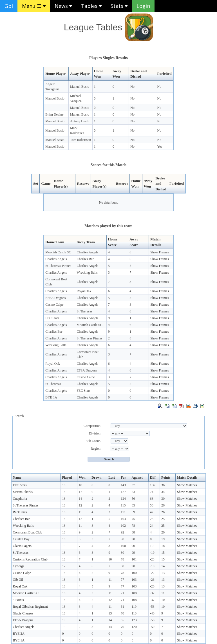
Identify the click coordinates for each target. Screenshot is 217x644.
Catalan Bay (21, 539)
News (63, 6)
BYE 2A (19, 634)
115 (123, 505)
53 (133, 492)
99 (133, 553)
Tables (91, 6)
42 (152, 512)
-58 (152, 607)
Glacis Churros (23, 613)
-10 (152, 566)
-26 (152, 580)
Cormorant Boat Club (28, 532)
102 (123, 526)
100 (123, 546)
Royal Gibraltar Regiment (31, 607)
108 (134, 593)
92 (122, 532)
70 (122, 613)
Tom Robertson (80, 140)
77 (122, 580)
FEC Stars (52, 318)
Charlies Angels (87, 252)
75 (133, 519)
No (132, 87)
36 (163, 485)
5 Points (18, 600)
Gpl (9, 6)
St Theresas (84, 311)
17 (80, 492)
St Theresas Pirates (58, 266)
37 (133, 485)
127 (123, 492)
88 (133, 532)
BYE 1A (51, 397)
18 (64, 485)
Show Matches (187, 485)
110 (134, 613)
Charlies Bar (85, 259)
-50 (152, 627)
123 (134, 620)
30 (163, 499)
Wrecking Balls (87, 273)
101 (134, 559)
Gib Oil (18, 580)
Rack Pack (20, 512)
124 (123, 499)
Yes (160, 147)
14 (80, 499)
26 (163, 505)
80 (122, 553)
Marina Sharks (23, 492)
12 (80, 505)
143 (123, 485)
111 (123, 512)
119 (134, 607)
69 (133, 512)
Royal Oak (84, 291)
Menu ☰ (34, 6)
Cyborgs (19, 566)
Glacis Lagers (22, 546)
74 (152, 492)
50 (152, 505)
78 (133, 526)
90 (122, 539)
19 (163, 539)
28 (152, 519)
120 (134, 627)
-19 (152, 553)
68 (152, 499)
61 (122, 607)
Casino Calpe (54, 305)
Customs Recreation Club (30, 559)
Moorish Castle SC (58, 252)
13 (163, 573)
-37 (152, 593)
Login (143, 6)
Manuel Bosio (80, 87)
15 (163, 553)
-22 (152, 573)
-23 (152, 559)
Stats (119, 6)
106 (153, 485)
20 (163, 532)
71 (122, 593)
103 (123, 519)
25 (163, 519)
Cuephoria (20, 499)
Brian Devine (54, 114)
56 (133, 499)
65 (133, 505)
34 (163, 492)
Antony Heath (80, 121)
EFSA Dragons (55, 298)
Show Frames (160, 252)
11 (80, 512)
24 (152, 526)
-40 (152, 613)
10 (152, 546)
